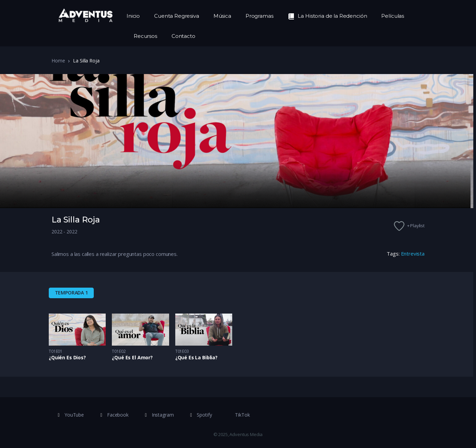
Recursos (145, 36)
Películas (393, 16)
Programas (259, 16)
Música (222, 16)
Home (58, 61)
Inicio (133, 16)
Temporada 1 (71, 293)
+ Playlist (416, 226)
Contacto (183, 36)
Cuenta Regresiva (177, 16)
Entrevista (413, 254)
